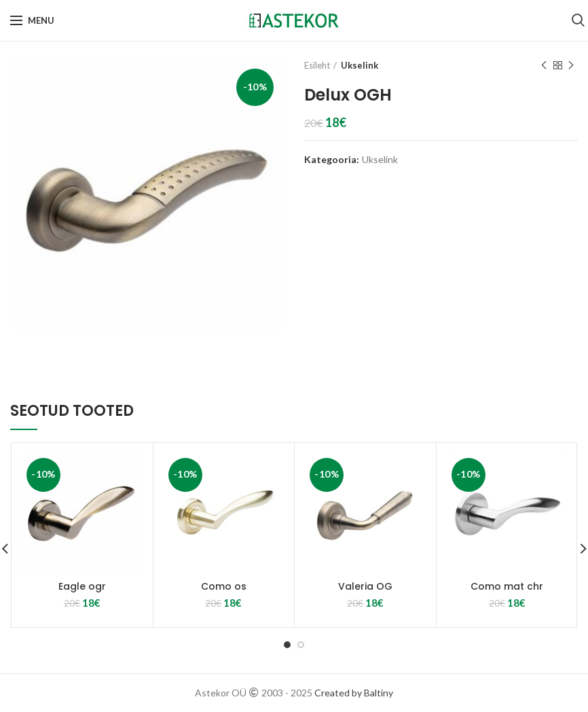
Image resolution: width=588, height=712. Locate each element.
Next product (571, 66)
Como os (224, 586)
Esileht (317, 65)
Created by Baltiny (354, 693)
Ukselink (360, 65)
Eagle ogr (82, 586)
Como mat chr (507, 586)
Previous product (544, 66)
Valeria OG (365, 586)
